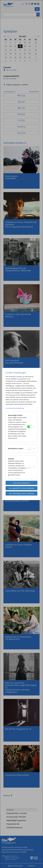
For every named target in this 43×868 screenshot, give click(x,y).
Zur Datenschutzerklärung (15, 408)
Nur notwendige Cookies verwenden (22, 493)
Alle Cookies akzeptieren (22, 483)
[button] (34, 427)
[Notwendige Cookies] (30, 427)
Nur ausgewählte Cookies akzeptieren (22, 488)
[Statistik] (30, 467)
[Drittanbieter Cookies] (30, 448)
